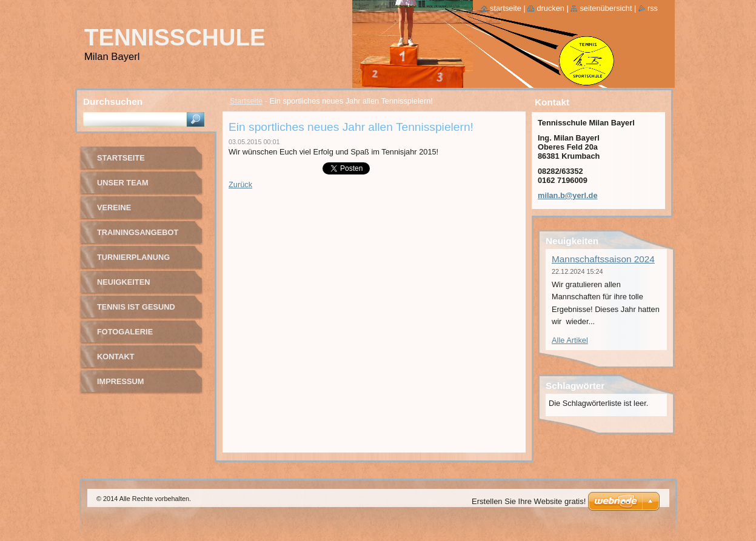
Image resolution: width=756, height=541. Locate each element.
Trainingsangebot (138, 232)
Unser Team (123, 183)
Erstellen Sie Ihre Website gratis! (529, 501)
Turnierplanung (133, 257)
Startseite (246, 101)
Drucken (550, 8)
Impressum (121, 381)
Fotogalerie (125, 332)
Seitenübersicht (606, 8)
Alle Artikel (570, 340)
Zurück (240, 184)
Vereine (114, 207)
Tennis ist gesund (136, 307)
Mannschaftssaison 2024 (603, 259)
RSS (653, 8)
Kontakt (116, 357)
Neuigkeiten (123, 282)
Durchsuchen (113, 101)
